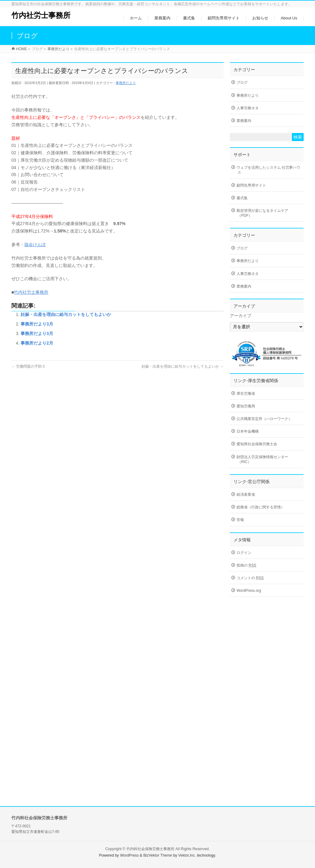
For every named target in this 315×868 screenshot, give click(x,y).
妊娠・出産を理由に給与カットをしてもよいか (66, 314)
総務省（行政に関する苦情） (261, 507)
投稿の (246, 565)
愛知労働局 (246, 406)
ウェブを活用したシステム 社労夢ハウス (268, 170)
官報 (240, 520)
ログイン (244, 553)
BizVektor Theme (158, 855)
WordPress (129, 855)
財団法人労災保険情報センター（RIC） (262, 459)
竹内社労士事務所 (41, 15)
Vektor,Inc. (187, 855)
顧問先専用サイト (251, 185)
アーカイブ (241, 316)
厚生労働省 (246, 394)
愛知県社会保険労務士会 (257, 444)
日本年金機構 (248, 431)
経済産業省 (246, 495)
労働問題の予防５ (28, 366)
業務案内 (244, 121)
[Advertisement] (267, 698)
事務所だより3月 (37, 324)
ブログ (242, 83)
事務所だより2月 (37, 343)
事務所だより (126, 83)
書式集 (242, 198)
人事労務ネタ (248, 108)
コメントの (250, 578)
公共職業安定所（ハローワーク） (264, 419)
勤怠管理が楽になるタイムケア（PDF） (262, 213)
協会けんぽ (35, 244)
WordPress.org (249, 591)
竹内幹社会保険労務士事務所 (150, 849)
